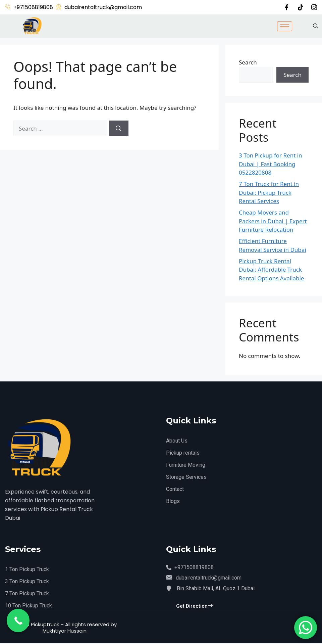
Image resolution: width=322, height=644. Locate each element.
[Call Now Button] (18, 620)
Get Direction (194, 608)
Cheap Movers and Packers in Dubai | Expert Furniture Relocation (273, 221)
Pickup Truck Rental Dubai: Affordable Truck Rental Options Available (272, 270)
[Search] (119, 129)
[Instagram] (314, 7)
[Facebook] (287, 7)
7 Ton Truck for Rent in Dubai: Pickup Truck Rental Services (269, 192)
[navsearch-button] (316, 26)
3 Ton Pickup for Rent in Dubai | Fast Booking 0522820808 (271, 164)
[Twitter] (301, 7)
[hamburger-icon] (285, 26)
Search (248, 62)
